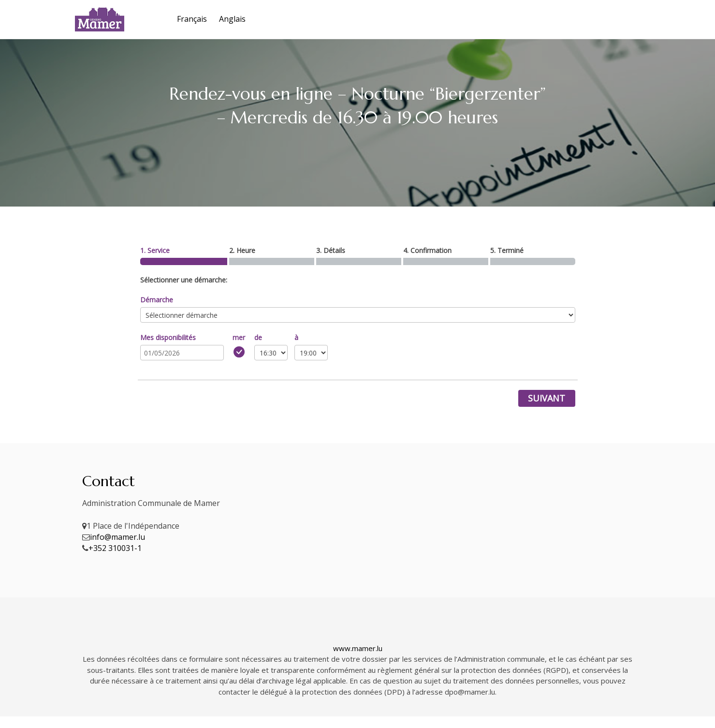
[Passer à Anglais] (231, 19)
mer (239, 337)
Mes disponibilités (168, 337)
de (258, 337)
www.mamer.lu (358, 648)
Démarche (157, 300)
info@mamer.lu (117, 537)
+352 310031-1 (115, 548)
